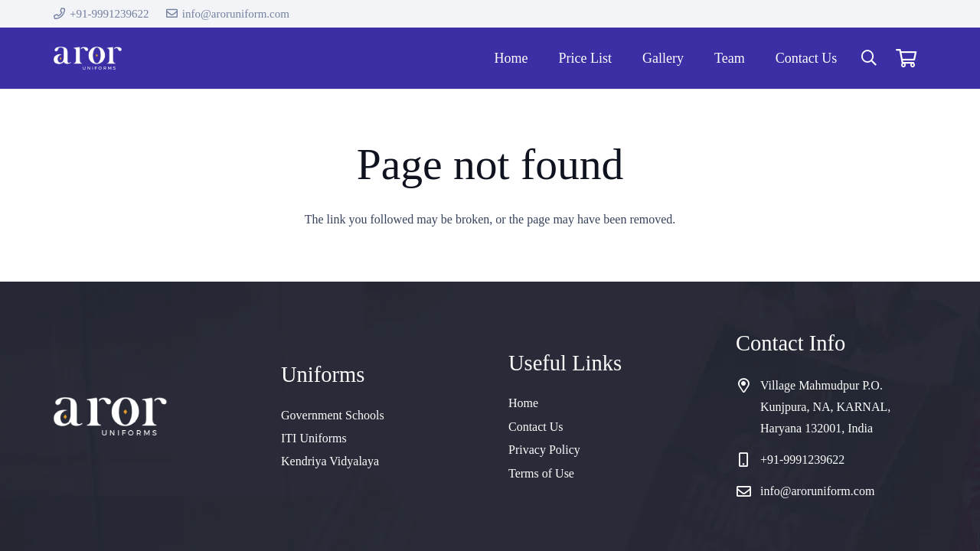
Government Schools (333, 415)
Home (523, 403)
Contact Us (536, 427)
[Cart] (906, 58)
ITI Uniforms (314, 438)
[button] (869, 59)
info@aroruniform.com (817, 491)
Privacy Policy (544, 450)
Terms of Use (541, 473)
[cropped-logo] (88, 58)
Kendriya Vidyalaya (330, 461)
